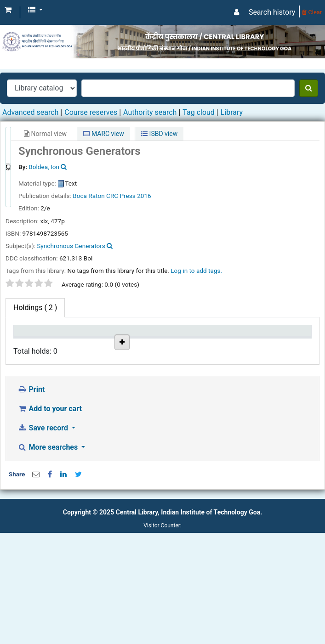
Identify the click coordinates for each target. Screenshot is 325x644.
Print (31, 501)
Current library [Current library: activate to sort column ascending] (73, 339)
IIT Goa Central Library (73, 374)
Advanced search (30, 112)
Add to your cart (50, 520)
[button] (8, 10)
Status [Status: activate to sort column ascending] (242, 344)
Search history (272, 12)
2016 (144, 196)
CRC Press (121, 196)
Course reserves (91, 112)
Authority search (150, 112)
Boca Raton (88, 196)
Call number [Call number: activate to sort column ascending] (159, 339)
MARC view (103, 134)
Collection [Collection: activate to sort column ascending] (119, 344)
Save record (44, 539)
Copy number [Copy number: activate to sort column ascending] (201, 339)
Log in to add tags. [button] (196, 271)
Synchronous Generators (71, 246)
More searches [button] (48, 559)
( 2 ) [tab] (35, 308)
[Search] (309, 88)
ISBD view (159, 134)
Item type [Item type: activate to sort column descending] (26, 339)
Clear (312, 12)
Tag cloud (199, 112)
